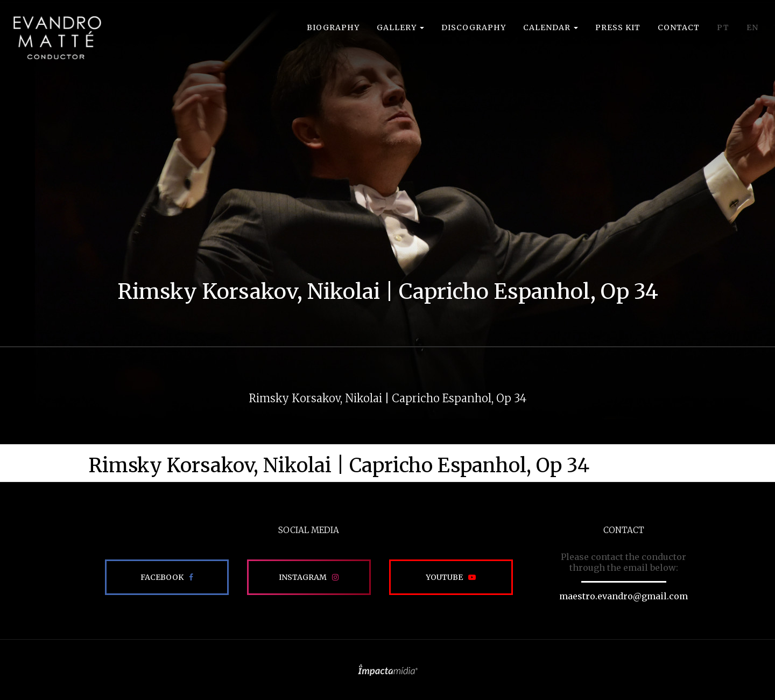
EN (752, 27)
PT (723, 27)
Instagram (303, 577)
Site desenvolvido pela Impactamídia (388, 670)
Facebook (162, 577)
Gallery (400, 27)
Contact (679, 27)
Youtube (444, 577)
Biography (333, 27)
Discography (474, 27)
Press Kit (618, 27)
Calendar (551, 27)
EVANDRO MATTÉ (57, 38)
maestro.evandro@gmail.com (623, 596)
